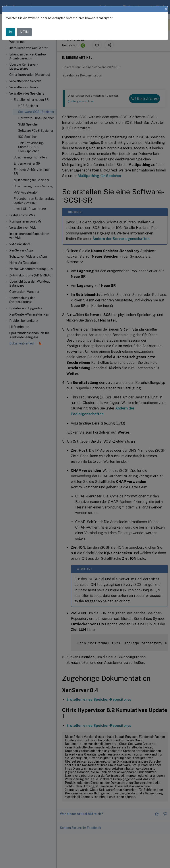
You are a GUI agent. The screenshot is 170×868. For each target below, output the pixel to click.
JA (10, 31)
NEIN (24, 31)
